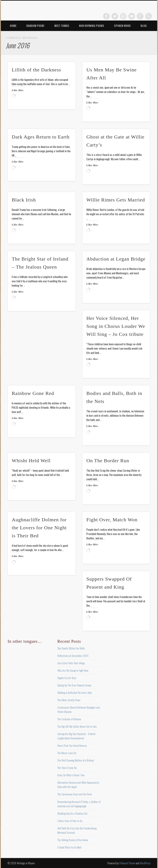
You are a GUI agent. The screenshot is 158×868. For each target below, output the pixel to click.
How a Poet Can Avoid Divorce (72, 746)
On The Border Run (108, 461)
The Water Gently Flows (69, 700)
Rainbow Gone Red (33, 393)
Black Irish (24, 200)
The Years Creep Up (67, 768)
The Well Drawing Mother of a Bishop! (76, 760)
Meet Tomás (62, 26)
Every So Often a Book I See (71, 775)
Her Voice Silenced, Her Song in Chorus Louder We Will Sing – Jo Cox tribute (116, 326)
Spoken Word (122, 26)
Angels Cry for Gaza (67, 678)
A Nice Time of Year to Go (70, 821)
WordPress (145, 863)
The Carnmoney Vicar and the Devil (75, 794)
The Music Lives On (67, 753)
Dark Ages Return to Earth (41, 137)
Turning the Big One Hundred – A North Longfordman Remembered (76, 736)
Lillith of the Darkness (36, 70)
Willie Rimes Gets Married (116, 200)
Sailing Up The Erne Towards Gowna (74, 685)
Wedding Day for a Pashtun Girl (72, 813)
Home (13, 26)
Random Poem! (35, 26)
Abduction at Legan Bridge (116, 259)
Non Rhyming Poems (92, 26)
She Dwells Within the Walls (71, 648)
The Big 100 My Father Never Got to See (77, 726)
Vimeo (132, 16)
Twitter (115, 16)
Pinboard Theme (127, 863)
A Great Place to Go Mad (69, 847)
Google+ (140, 16)
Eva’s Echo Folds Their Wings (71, 663)
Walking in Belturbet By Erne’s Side (75, 693)
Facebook (106, 16)
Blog (144, 26)
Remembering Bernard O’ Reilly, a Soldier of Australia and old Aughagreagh (79, 804)
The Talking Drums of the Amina (73, 840)
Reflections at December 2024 (73, 656)
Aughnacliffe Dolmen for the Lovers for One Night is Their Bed (39, 528)
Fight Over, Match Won (112, 520)
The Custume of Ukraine (69, 719)
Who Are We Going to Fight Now (73, 670)
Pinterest (123, 16)
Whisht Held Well (31, 461)
